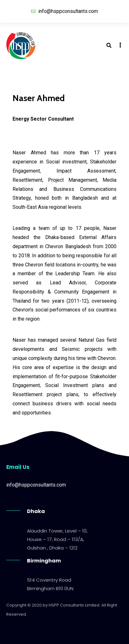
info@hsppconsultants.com (36, 485)
